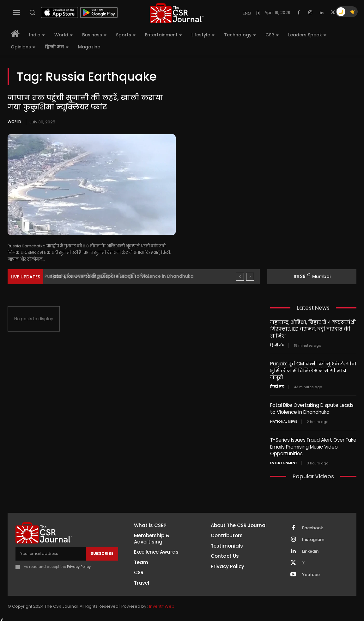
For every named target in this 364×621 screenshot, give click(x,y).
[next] (250, 277)
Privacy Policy (79, 564)
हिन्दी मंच (277, 345)
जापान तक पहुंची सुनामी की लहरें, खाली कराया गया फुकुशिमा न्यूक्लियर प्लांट (85, 102)
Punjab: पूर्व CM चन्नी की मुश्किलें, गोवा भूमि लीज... (101, 276)
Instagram (313, 537)
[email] (51, 551)
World (14, 122)
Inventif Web (162, 603)
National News (284, 420)
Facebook (312, 525)
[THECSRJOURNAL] (177, 13)
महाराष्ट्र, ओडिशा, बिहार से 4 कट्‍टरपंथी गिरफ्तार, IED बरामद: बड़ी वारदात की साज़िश (313, 329)
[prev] (240, 277)
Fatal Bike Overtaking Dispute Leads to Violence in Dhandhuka (312, 407)
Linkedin (310, 549)
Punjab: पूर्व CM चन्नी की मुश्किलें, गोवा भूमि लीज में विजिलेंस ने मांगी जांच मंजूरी (313, 370)
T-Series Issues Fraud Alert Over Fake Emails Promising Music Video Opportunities (313, 445)
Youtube (311, 572)
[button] (32, 12)
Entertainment (284, 461)
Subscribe (102, 551)
